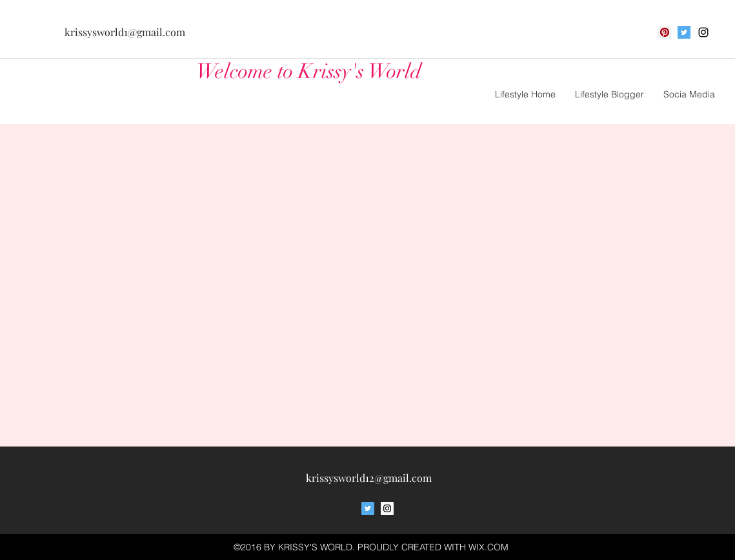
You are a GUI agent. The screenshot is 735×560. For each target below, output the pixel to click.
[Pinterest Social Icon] (665, 32)
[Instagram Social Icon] (387, 508)
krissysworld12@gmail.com (369, 478)
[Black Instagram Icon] (703, 32)
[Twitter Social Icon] (684, 32)
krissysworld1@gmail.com (125, 32)
